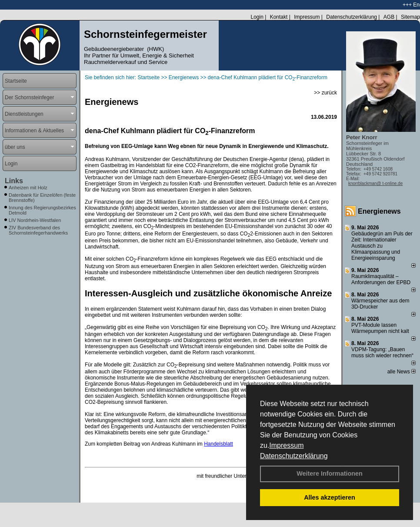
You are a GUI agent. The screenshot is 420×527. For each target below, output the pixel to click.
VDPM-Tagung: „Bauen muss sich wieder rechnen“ (382, 352)
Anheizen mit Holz (28, 188)
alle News (402, 372)
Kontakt (279, 17)
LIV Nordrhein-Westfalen (35, 220)
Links (14, 181)
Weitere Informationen (330, 473)
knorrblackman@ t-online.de (375, 183)
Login (257, 17)
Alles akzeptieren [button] (330, 497)
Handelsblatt (218, 444)
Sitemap (410, 17)
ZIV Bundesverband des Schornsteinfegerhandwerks (38, 230)
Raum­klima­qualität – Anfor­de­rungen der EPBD (381, 279)
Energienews (379, 211)
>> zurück (325, 93)
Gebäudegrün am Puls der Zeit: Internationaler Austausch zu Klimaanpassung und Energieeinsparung (382, 246)
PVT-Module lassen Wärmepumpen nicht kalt (380, 328)
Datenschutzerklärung (294, 456)
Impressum (286, 445)
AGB (389, 17)
